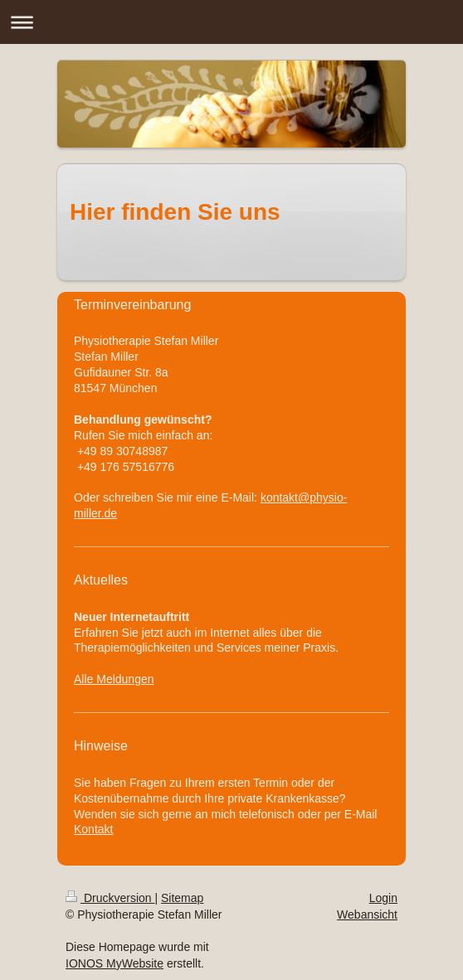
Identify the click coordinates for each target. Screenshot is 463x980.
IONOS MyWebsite (115, 963)
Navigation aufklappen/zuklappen (231, 22)
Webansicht (367, 915)
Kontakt (93, 829)
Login (383, 898)
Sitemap (182, 898)
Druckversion (110, 898)
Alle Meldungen (114, 679)
